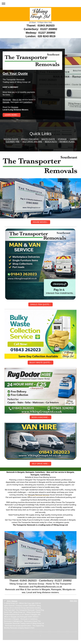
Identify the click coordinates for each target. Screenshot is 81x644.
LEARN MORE (11, 115)
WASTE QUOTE (48, 139)
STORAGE (62, 139)
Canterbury (28, 102)
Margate (6, 102)
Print (7, 601)
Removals (7, 100)
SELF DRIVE (28, 142)
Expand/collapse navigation (40, 4)
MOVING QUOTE (11, 139)
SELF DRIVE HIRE (40, 464)
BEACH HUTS (51, 142)
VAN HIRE (38, 142)
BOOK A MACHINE (40, 417)
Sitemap (14, 601)
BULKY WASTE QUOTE (40, 362)
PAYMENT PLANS (67, 142)
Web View (73, 601)
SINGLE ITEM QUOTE (40, 304)
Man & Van (17, 100)
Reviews (15, 107)
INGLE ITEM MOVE (30, 139)
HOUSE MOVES (40, 222)
